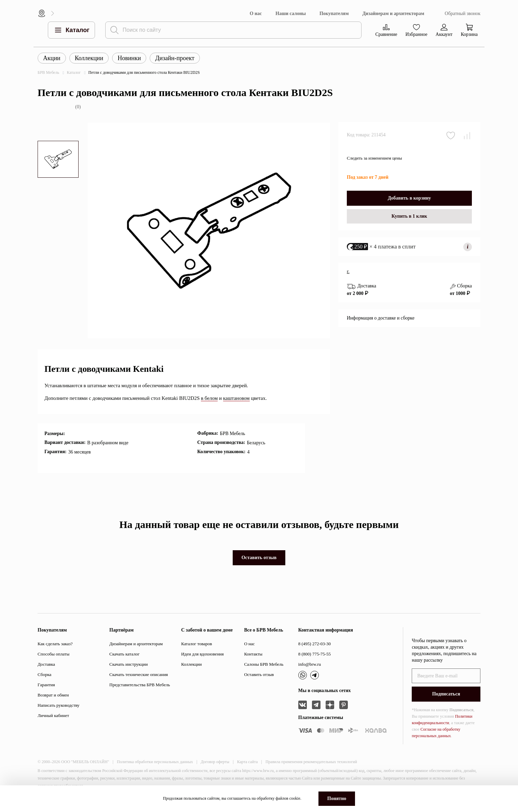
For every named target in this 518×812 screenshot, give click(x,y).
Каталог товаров (196, 644)
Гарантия (46, 685)
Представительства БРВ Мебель (140, 685)
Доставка (46, 664)
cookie (295, 798)
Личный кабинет (53, 715)
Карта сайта (248, 762)
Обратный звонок (463, 13)
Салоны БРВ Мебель (264, 664)
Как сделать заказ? (55, 644)
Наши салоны (291, 13)
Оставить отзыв (259, 558)
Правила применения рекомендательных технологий (311, 762)
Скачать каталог (124, 654)
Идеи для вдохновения (202, 654)
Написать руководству (59, 705)
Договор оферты (215, 762)
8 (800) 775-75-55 (315, 654)
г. (348, 277)
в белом (209, 398)
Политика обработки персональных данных (155, 762)
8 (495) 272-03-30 (315, 644)
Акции (52, 58)
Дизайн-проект (175, 58)
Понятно (337, 799)
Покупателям (334, 13)
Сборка (44, 674)
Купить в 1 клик (409, 222)
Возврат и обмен (53, 695)
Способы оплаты (53, 654)
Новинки (129, 58)
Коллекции (89, 58)
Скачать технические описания (139, 674)
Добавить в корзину (410, 204)
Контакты (253, 654)
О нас (256, 13)
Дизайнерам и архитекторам (393, 13)
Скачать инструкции (128, 664)
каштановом (236, 398)
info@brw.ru (310, 664)
